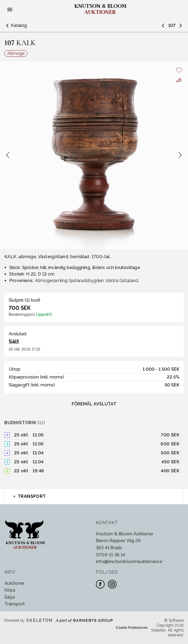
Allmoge (16, 53)
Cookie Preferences (132, 628)
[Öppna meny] (10, 10)
